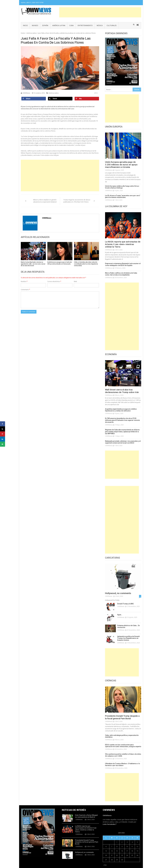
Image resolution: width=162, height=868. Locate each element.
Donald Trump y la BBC (125, 599)
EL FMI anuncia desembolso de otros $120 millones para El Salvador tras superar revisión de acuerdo (122, 419)
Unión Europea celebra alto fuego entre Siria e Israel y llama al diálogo (123, 187)
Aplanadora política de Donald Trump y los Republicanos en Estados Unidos (127, 634)
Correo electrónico (54, 281)
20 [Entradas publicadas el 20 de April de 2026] (106, 850)
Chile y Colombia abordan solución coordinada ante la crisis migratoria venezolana (86, 264)
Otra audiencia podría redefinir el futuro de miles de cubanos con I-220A (122, 750)
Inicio (25, 25)
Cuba (71, 25)
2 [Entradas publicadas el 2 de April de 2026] (122, 837)
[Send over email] (3, 444)
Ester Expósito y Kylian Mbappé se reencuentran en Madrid (86, 810)
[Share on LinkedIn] (3, 439)
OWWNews (26, 93)
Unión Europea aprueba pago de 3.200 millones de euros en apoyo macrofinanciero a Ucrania (122, 165)
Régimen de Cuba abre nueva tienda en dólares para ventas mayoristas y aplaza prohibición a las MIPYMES (123, 429)
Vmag (70, 866)
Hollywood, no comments (118, 589)
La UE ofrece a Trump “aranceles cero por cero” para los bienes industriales (123, 197)
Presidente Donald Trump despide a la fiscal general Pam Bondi (122, 713)
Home (23, 33)
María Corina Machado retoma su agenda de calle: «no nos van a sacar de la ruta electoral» (33, 264)
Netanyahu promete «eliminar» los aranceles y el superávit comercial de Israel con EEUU (121, 438)
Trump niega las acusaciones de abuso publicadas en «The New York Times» (77, 201)
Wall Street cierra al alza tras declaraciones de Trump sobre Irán (123, 391)
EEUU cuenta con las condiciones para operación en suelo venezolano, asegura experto (123, 741)
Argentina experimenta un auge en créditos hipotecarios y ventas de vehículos (120, 410)
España (45, 25)
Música (100, 25)
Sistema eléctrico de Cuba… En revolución (128, 622)
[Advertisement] (100, 12)
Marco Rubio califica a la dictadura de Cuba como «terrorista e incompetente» (122, 274)
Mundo (35, 25)
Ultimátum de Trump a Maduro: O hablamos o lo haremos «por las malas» (121, 759)
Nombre (24, 281)
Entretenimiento (85, 25)
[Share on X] (60, 99)
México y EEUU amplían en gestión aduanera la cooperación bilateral (45, 201)
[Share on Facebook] (34, 99)
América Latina (59, 25)
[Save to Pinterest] (87, 99)
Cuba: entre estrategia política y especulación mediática (120, 732)
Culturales (112, 25)
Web (75, 281)
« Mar (105, 859)
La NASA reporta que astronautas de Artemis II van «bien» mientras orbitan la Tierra (122, 245)
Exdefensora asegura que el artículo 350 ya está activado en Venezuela (60, 263)
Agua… (119, 610)
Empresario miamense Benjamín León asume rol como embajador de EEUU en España (121, 265)
